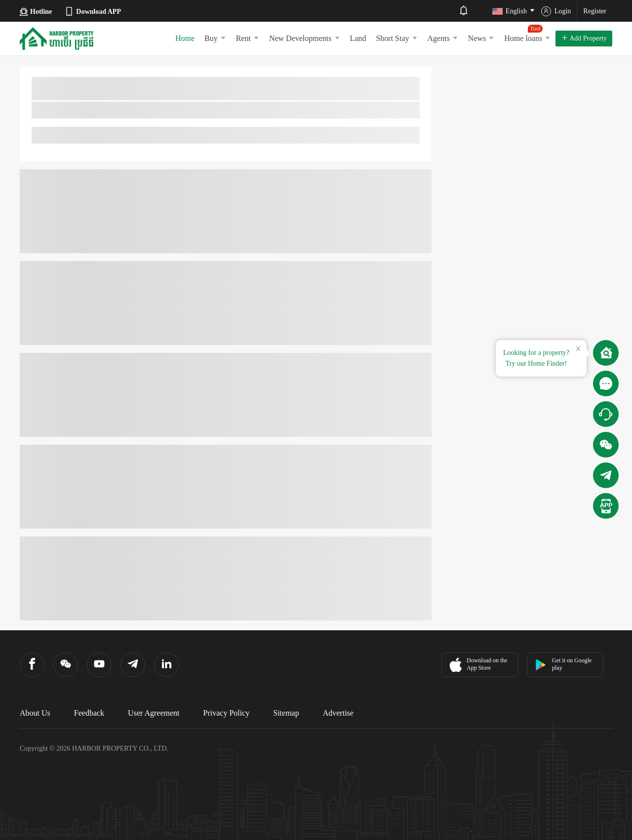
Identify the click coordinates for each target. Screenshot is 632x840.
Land (358, 38)
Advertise (338, 713)
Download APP (93, 11)
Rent (248, 38)
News (481, 38)
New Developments (305, 38)
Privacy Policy (227, 713)
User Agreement (154, 713)
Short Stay (396, 38)
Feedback (89, 713)
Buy (215, 38)
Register (595, 11)
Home (185, 38)
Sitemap (286, 713)
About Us (35, 713)
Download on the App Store (477, 665)
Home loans (527, 34)
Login (556, 11)
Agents (443, 38)
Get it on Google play (563, 664)
